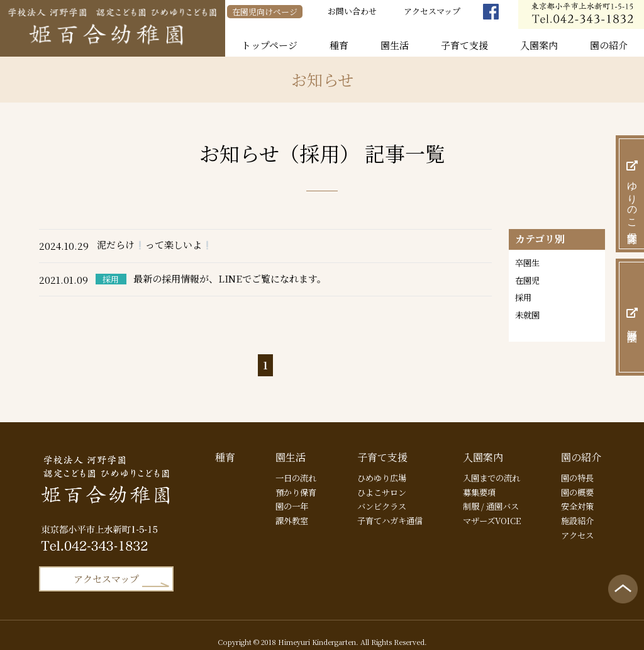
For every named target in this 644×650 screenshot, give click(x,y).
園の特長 (574, 467)
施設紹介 (574, 514)
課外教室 (291, 514)
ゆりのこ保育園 (632, 194)
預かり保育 (295, 483)
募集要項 (476, 483)
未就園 (528, 317)
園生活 (395, 45)
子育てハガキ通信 (388, 514)
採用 (524, 299)
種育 (339, 45)
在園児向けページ (265, 12)
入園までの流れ (489, 467)
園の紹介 (609, 45)
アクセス (574, 530)
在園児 (528, 281)
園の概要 (574, 483)
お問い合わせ (352, 11)
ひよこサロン (379, 483)
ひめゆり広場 (379, 467)
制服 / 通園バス (489, 498)
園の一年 (291, 498)
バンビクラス (379, 498)
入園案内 (539, 45)
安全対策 (574, 498)
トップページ (269, 45)
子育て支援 (464, 45)
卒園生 (528, 263)
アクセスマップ (432, 11)
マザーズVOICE (490, 514)
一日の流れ (295, 467)
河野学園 (632, 317)
